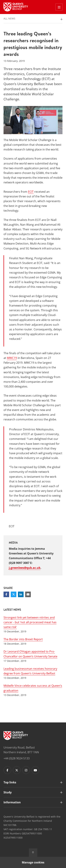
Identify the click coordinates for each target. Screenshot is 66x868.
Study (8, 792)
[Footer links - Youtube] (35, 770)
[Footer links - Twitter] (17, 770)
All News (9, 18)
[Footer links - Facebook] (7, 770)
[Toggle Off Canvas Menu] (59, 7)
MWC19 (12, 358)
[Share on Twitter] (14, 594)
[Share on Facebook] (6, 594)
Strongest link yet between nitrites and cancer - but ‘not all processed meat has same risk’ (30, 622)
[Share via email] (28, 594)
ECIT (31, 192)
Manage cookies (33, 862)
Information (12, 802)
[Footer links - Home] (16, 736)
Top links (10, 782)
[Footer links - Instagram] (26, 770)
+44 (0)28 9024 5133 (17, 758)
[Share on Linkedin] (21, 594)
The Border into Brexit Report (23, 639)
